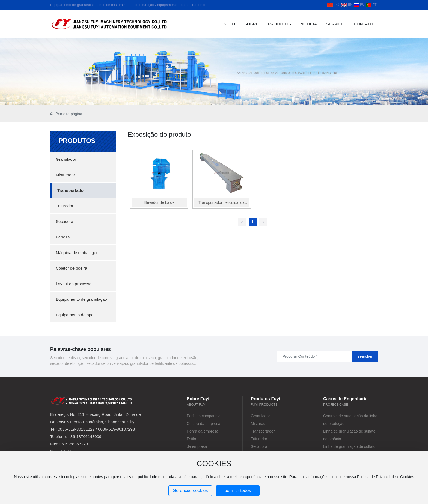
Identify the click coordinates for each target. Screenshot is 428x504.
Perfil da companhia (204, 416)
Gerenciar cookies (190, 490)
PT (371, 5)
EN (347, 5)
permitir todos (238, 490)
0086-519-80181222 (76, 429)
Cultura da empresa (203, 424)
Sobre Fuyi (198, 399)
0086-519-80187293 (116, 429)
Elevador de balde (160, 202)
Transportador (263, 431)
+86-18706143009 (85, 436)
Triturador (259, 439)
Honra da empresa (203, 431)
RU (359, 5)
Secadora (259, 446)
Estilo (191, 439)
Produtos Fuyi (266, 399)
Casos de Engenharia (345, 399)
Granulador (260, 416)
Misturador (260, 424)
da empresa (197, 446)
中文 (334, 5)
